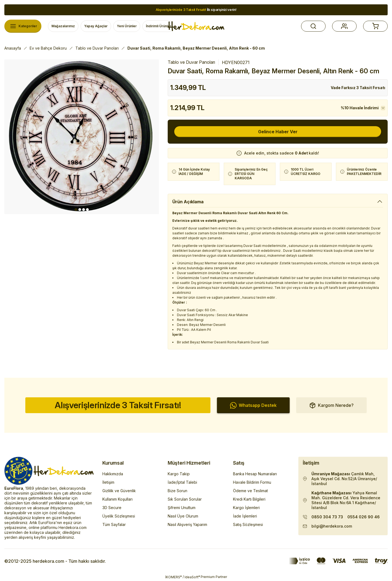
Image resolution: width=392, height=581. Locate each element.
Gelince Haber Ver (278, 132)
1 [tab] (76, 210)
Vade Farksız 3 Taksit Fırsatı (358, 88)
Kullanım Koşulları (117, 499)
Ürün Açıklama (188, 202)
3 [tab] (84, 210)
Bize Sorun (177, 491)
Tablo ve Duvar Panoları (191, 62)
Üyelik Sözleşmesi (119, 516)
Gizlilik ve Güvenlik (119, 491)
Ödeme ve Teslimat (250, 491)
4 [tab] (87, 210)
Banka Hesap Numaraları (255, 474)
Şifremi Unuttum (182, 508)
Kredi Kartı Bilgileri (249, 499)
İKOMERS (173, 577)
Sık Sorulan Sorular (185, 499)
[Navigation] (23, 26)
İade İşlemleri (245, 516)
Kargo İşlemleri (246, 508)
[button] (313, 26)
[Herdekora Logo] (196, 26)
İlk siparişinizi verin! (196, 10)
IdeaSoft (192, 577)
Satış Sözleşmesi (248, 524)
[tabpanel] (82, 137)
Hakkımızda (113, 474)
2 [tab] (80, 210)
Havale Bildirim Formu (252, 482)
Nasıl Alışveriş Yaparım (187, 524)
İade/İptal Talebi (182, 482)
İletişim (108, 482)
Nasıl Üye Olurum (183, 516)
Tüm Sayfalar (114, 524)
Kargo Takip (179, 474)
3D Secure (112, 508)
